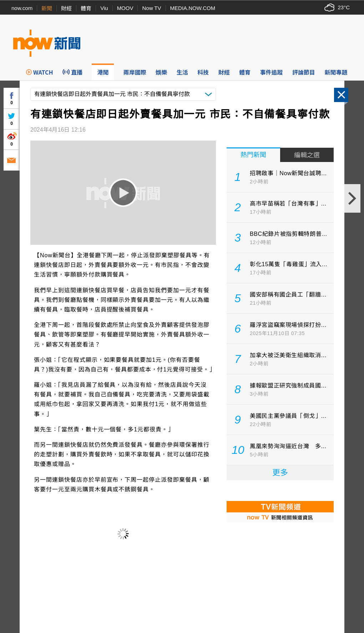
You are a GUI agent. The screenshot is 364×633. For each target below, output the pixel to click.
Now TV (151, 8)
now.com (22, 8)
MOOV (125, 8)
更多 (280, 473)
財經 (66, 8)
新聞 (47, 8)
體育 (86, 8)
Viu (104, 8)
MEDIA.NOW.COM (193, 8)
